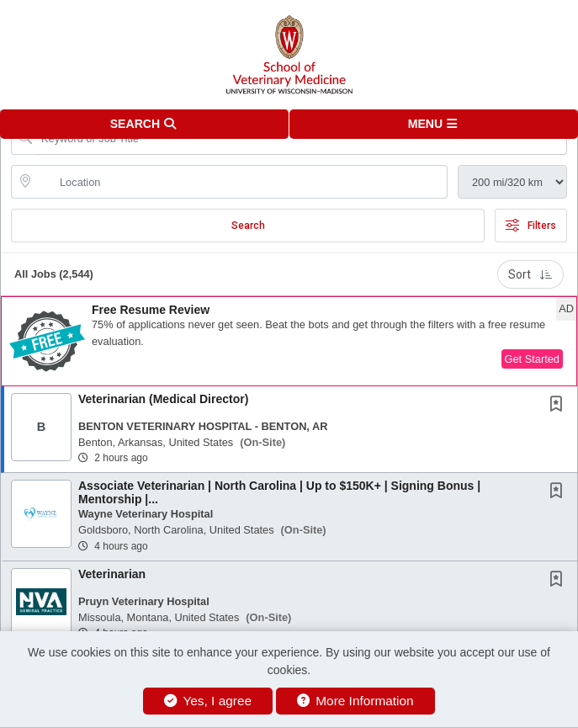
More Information (355, 701)
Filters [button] (531, 226)
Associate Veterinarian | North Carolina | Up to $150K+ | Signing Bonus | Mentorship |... (279, 492)
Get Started (532, 359)
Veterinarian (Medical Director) (163, 399)
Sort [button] (530, 274)
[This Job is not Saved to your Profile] (559, 406)
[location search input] (241, 182)
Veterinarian (112, 574)
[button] (434, 124)
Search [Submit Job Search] (248, 226)
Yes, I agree (208, 701)
